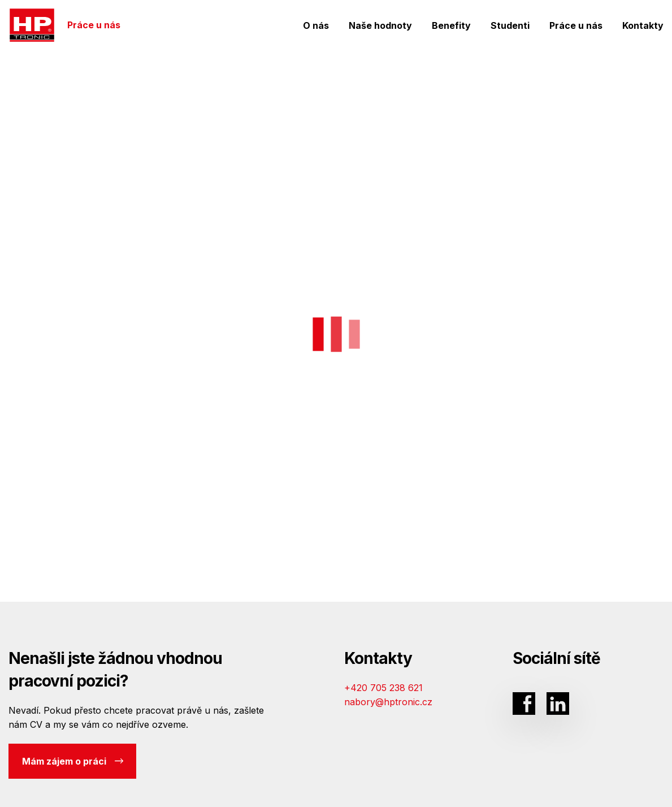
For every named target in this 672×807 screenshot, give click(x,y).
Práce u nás (65, 25)
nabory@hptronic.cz (388, 702)
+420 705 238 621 (383, 688)
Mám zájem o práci (73, 761)
